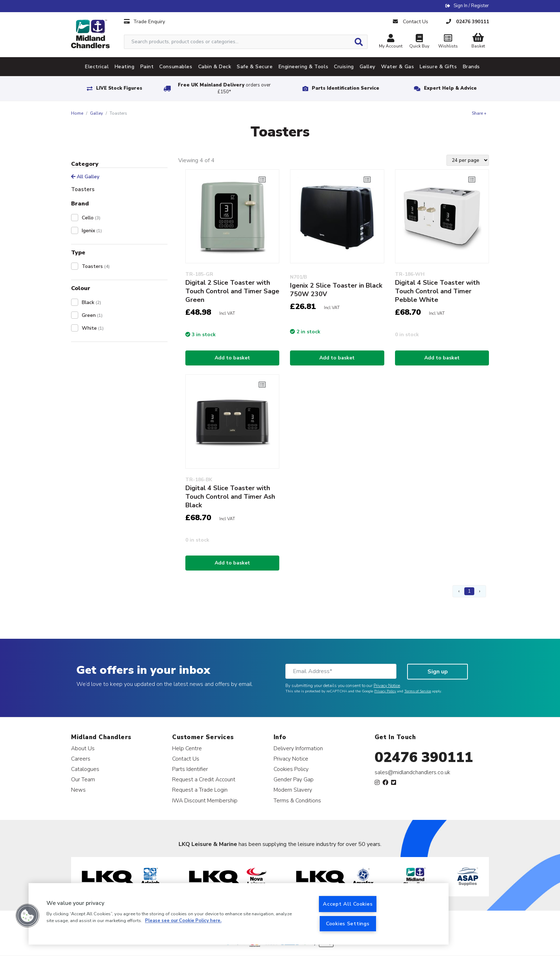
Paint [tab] (147, 67)
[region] (239, 914)
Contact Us (186, 759)
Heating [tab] (125, 67)
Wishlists (448, 42)
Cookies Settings (348, 923)
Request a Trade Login (200, 790)
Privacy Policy (385, 691)
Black (91, 302)
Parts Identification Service (346, 88)
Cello (91, 218)
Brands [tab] (471, 67)
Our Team (83, 779)
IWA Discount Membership (205, 800)
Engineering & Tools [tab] (304, 67)
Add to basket (232, 358)
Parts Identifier (190, 769)
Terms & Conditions (297, 800)
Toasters (96, 266)
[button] (27, 916)
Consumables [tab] (176, 67)
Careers (81, 759)
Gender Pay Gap (294, 779)
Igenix (92, 231)
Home (77, 113)
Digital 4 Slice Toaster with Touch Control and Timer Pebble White (437, 291)
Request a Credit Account (204, 779)
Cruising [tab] (344, 67)
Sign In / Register (471, 6)
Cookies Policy (291, 769)
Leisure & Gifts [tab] (438, 67)
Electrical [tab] (97, 67)
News (78, 790)
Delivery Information (298, 748)
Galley (96, 113)
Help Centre (187, 748)
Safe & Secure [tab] (255, 67)
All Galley (85, 177)
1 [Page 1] (469, 591)
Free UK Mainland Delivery (224, 88)
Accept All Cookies (348, 904)
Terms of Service (418, 691)
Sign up (438, 672)
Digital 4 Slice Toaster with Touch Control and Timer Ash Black (230, 497)
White (93, 328)
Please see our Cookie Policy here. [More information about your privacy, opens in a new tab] (183, 921)
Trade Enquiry (144, 22)
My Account (391, 42)
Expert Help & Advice (450, 88)
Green (92, 315)
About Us (83, 748)
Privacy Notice (387, 686)
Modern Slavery (293, 790)
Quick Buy (419, 42)
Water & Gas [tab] (397, 67)
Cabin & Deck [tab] (215, 67)
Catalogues (85, 769)
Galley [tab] (367, 67)
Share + (479, 113)
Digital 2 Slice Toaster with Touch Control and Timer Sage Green (232, 291)
